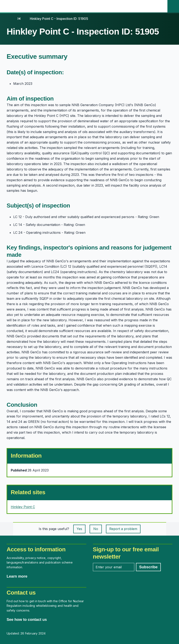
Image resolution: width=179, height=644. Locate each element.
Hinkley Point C (23, 507)
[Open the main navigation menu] (162, 6)
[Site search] (173, 6)
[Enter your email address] (114, 567)
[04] (19, 19)
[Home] (11, 19)
